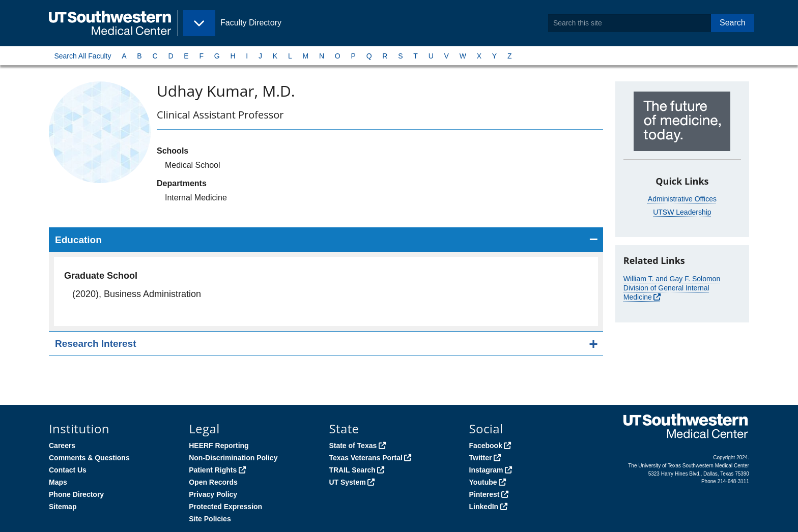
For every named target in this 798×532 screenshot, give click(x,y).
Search (733, 23)
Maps (58, 482)
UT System (347, 482)
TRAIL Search (352, 470)
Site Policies (210, 519)
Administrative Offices (682, 199)
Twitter (481, 458)
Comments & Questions (89, 458)
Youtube (483, 482)
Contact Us (68, 470)
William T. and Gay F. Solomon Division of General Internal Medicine (672, 288)
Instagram (486, 470)
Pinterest (484, 494)
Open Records (213, 482)
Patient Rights (213, 470)
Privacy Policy (213, 494)
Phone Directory (76, 494)
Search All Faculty (82, 56)
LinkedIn (484, 507)
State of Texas (353, 446)
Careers (62, 446)
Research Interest (95, 344)
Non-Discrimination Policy (233, 458)
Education (78, 240)
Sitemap (63, 507)
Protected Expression (225, 507)
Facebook (486, 446)
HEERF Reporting (219, 446)
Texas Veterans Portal (365, 458)
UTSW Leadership (682, 212)
